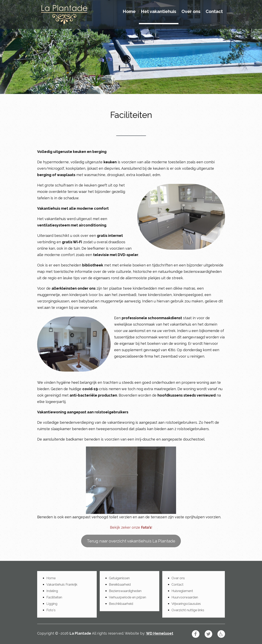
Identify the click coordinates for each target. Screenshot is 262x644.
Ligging (52, 604)
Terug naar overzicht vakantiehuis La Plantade (131, 541)
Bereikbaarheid (120, 585)
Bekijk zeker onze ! (131, 527)
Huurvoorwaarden (185, 597)
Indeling (52, 591)
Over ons (191, 12)
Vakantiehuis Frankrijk (62, 585)
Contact (214, 12)
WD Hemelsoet (160, 633)
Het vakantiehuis (159, 12)
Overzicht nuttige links (188, 610)
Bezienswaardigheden (125, 591)
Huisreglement (182, 591)
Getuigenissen (119, 578)
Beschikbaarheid (121, 604)
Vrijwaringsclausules (186, 604)
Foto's (51, 610)
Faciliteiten (54, 597)
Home (129, 12)
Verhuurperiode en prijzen (128, 597)
